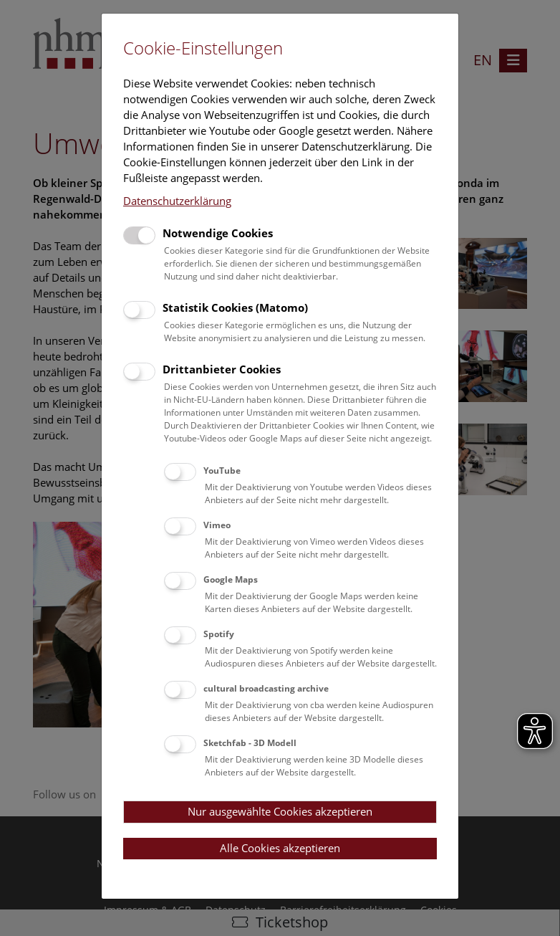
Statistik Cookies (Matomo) (235, 307)
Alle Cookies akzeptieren (280, 848)
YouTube (222, 471)
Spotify (219, 634)
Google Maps (231, 579)
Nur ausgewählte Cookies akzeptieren (280, 811)
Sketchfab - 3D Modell (250, 743)
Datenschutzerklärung (177, 201)
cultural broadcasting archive (266, 688)
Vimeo (217, 525)
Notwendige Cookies (218, 233)
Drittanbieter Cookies (222, 369)
